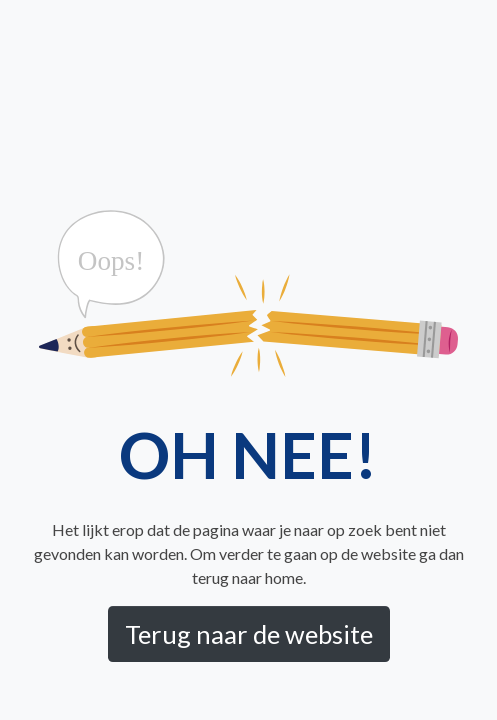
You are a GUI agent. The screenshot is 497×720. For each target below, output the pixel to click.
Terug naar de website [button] (249, 634)
